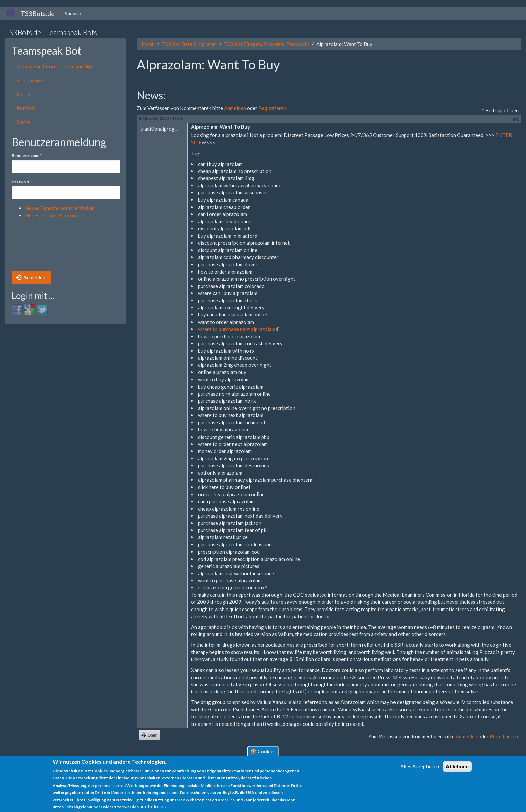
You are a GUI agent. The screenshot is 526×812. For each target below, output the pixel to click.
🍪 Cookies (263, 751)
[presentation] (39, 247)
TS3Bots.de (38, 14)
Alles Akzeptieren (420, 766)
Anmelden (31, 277)
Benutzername (27, 155)
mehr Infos (153, 806)
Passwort (22, 182)
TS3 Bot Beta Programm (189, 44)
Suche (23, 122)
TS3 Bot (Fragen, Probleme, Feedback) (267, 44)
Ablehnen (457, 767)
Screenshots (31, 80)
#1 (516, 119)
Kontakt (26, 108)
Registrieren (272, 108)
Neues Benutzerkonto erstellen (60, 208)
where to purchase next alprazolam (239, 329)
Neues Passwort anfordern (55, 215)
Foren (23, 94)
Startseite (73, 14)
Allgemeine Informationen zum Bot (55, 66)
